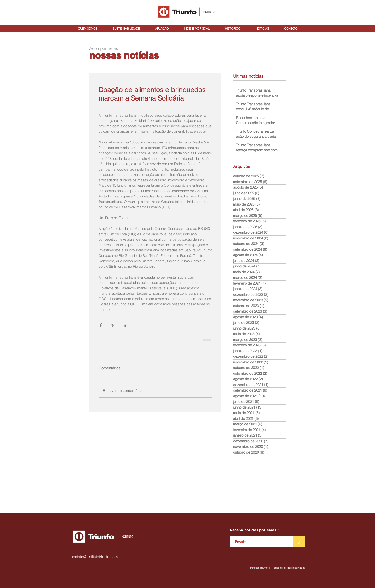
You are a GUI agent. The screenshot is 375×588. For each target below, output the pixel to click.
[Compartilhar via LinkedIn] (124, 325)
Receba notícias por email (253, 530)
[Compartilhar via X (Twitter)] (113, 325)
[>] (299, 542)
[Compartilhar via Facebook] (101, 325)
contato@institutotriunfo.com (94, 557)
